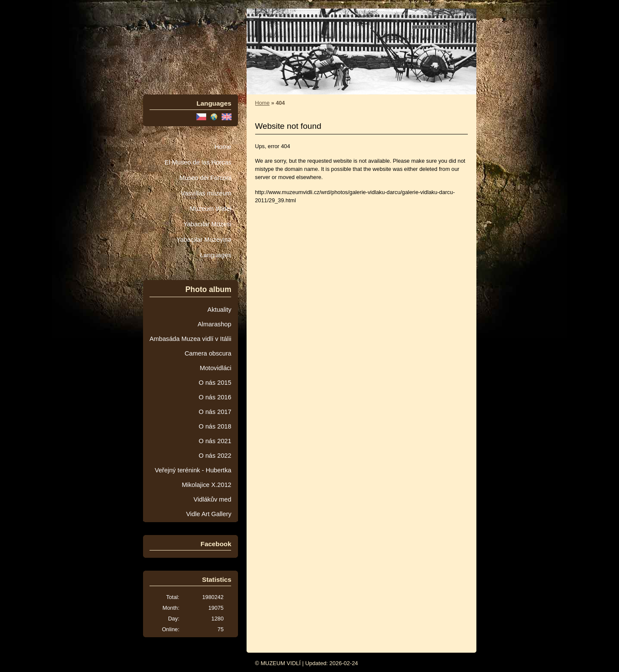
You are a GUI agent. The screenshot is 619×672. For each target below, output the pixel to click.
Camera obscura (208, 353)
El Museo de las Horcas (198, 162)
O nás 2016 (215, 397)
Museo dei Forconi (205, 178)
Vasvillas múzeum (206, 193)
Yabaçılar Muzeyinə (204, 240)
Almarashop (215, 324)
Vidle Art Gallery (209, 514)
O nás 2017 (215, 412)
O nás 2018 (215, 426)
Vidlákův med (212, 499)
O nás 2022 (215, 456)
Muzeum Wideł (210, 209)
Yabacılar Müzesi (207, 224)
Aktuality (220, 310)
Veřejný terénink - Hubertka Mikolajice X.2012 (193, 477)
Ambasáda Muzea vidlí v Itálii (191, 339)
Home (223, 147)
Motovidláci (216, 368)
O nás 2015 (215, 383)
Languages (216, 255)
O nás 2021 (215, 441)
